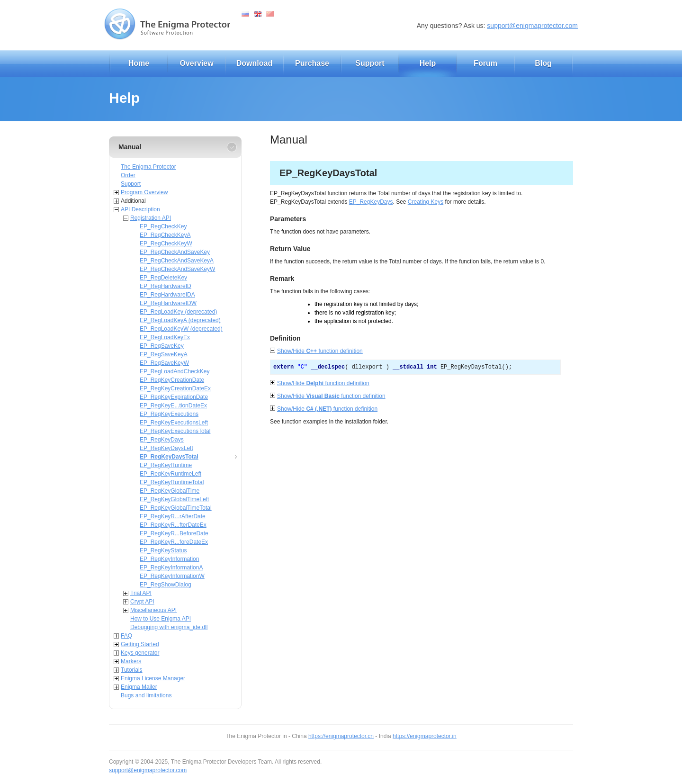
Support (370, 63)
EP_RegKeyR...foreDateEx (174, 542)
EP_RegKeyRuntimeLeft (170, 474)
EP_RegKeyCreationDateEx (175, 388)
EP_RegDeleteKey (163, 278)
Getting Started (140, 644)
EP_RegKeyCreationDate (172, 380)
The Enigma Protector (148, 167)
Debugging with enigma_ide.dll (169, 627)
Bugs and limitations (146, 695)
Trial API (141, 593)
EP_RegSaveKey (162, 346)
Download (254, 63)
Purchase (312, 63)
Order (128, 175)
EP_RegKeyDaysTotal (169, 457)
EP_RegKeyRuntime (166, 465)
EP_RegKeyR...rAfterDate (173, 516)
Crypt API (142, 602)
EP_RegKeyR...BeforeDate (174, 533)
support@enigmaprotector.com (532, 26)
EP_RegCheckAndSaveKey (175, 252)
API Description (140, 209)
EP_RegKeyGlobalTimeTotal (176, 508)
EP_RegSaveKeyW (164, 363)
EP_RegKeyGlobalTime (170, 491)
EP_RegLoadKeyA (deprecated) (180, 320)
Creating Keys (426, 202)
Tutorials (132, 670)
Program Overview (144, 192)
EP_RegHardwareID (166, 286)
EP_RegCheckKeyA (165, 235)
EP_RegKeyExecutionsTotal (175, 431)
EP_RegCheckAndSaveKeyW (177, 269)
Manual (130, 147)
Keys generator (140, 653)
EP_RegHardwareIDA (167, 295)
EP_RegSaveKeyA (164, 354)
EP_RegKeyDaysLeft (166, 448)
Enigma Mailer (139, 687)
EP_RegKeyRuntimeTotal (172, 482)
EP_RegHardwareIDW (168, 303)
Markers (131, 661)
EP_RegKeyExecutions (169, 414)
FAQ (126, 636)
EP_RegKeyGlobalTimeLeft (174, 499)
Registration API (151, 218)
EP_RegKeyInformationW (172, 576)
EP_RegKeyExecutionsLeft (174, 423)
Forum (485, 63)
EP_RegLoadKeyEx (165, 337)
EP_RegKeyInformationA (171, 568)
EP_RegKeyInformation (169, 559)
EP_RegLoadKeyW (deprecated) (181, 329)
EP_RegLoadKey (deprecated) (178, 312)
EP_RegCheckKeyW (166, 243)
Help (428, 63)
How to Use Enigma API (161, 619)
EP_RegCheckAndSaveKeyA (177, 261)
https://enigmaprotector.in (425, 736)
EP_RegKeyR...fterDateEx (173, 525)
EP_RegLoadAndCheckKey (175, 371)
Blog (543, 63)
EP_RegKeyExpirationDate (174, 397)
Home (139, 63)
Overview (196, 63)
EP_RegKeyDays (162, 440)
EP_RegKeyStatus (163, 550)
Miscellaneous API (153, 610)
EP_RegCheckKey (163, 226)
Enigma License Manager (153, 678)
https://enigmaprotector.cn (341, 736)
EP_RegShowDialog (166, 585)
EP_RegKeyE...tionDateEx (173, 406)
